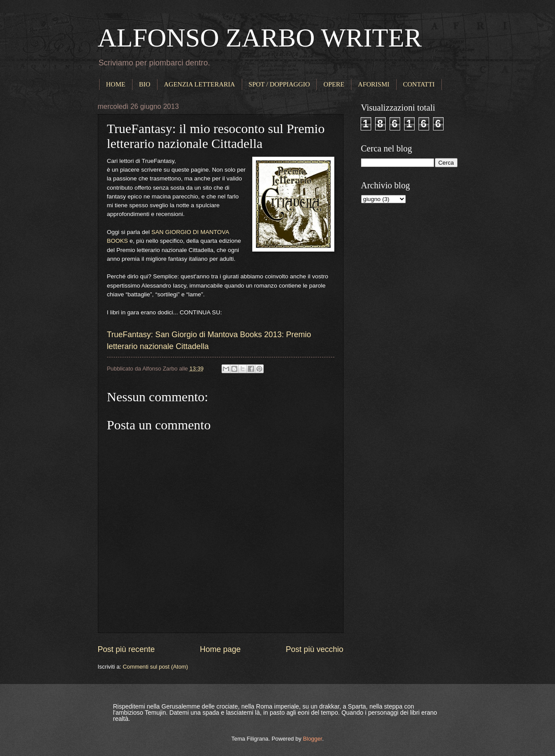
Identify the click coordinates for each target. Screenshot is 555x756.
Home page (220, 649)
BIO (145, 84)
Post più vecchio (314, 649)
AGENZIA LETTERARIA (200, 84)
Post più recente (126, 649)
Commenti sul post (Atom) (156, 667)
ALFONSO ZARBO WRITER (260, 38)
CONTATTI (419, 84)
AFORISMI (374, 84)
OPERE (334, 84)
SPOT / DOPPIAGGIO (279, 84)
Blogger (312, 739)
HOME (116, 84)
